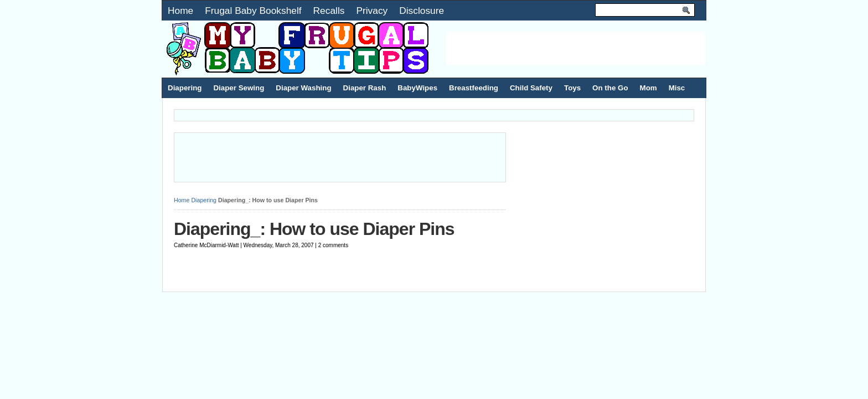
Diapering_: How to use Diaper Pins (314, 229)
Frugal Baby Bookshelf (253, 11)
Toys (572, 88)
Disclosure (422, 11)
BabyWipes (417, 88)
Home (180, 11)
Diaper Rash (365, 88)
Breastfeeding (474, 88)
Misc (677, 88)
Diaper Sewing (239, 88)
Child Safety (531, 88)
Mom (649, 88)
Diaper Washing (303, 88)
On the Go (610, 88)
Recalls (329, 11)
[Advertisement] (576, 48)
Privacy (372, 11)
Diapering (185, 88)
